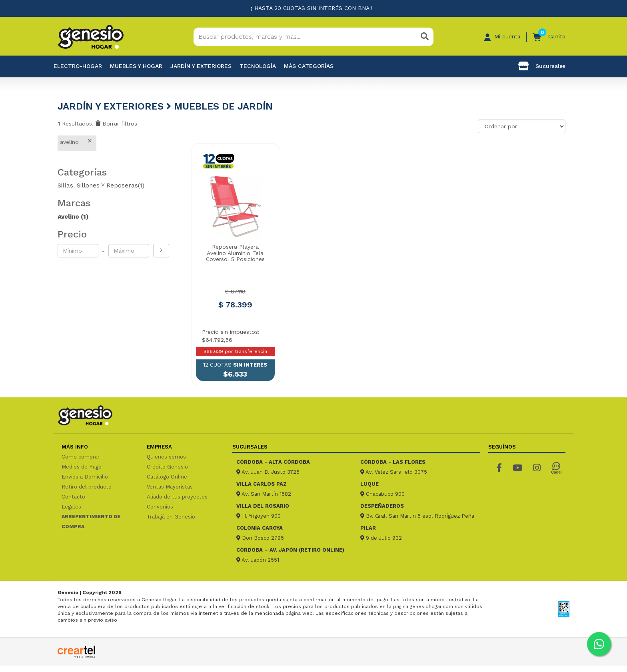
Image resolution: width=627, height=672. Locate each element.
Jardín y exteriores (201, 66)
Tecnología (258, 66)
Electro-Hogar (78, 66)
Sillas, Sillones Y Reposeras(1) (101, 185)
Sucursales (542, 66)
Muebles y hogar (136, 66)
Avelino (73, 217)
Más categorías (309, 66)
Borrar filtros (116, 124)
